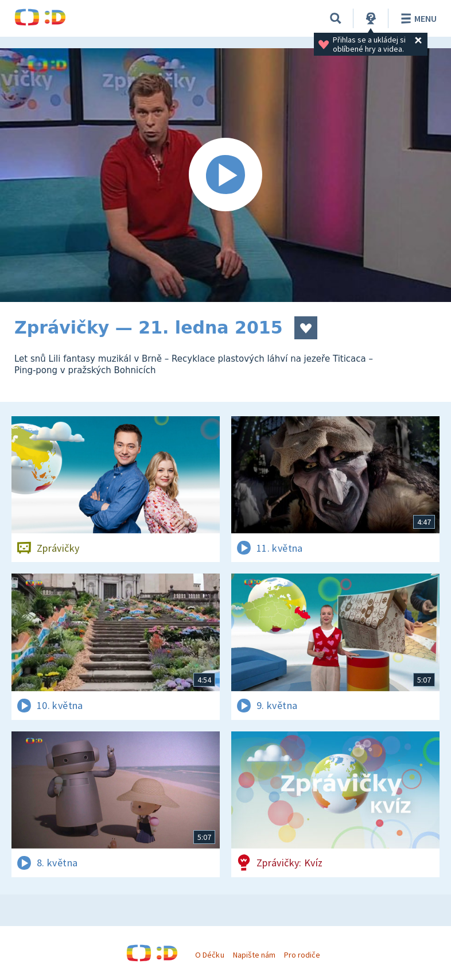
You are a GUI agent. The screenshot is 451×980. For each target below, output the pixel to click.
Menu (417, 18)
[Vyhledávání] (336, 18)
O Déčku (209, 955)
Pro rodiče (302, 955)
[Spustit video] (226, 175)
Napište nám (254, 955)
